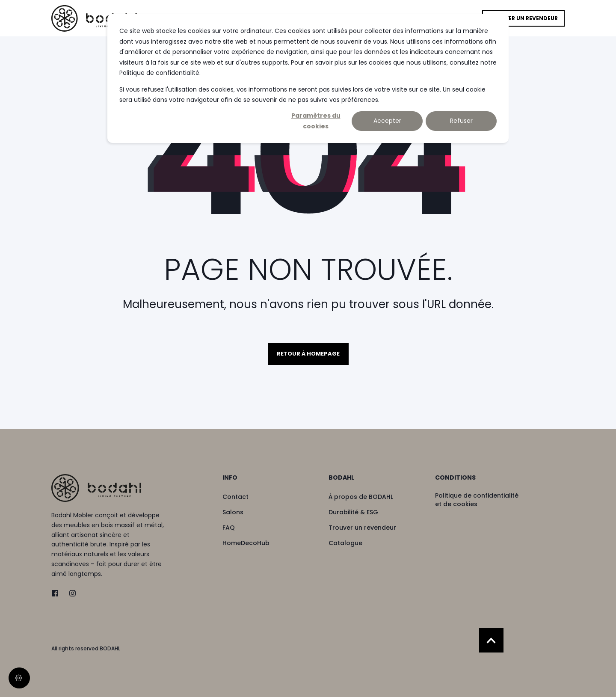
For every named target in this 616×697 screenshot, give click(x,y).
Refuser (461, 121)
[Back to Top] (491, 640)
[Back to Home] (94, 18)
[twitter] (58, 593)
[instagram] (70, 593)
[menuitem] (270, 482)
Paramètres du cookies (316, 121)
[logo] (96, 488)
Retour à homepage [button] (308, 354)
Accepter (387, 121)
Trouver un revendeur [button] (523, 18)
